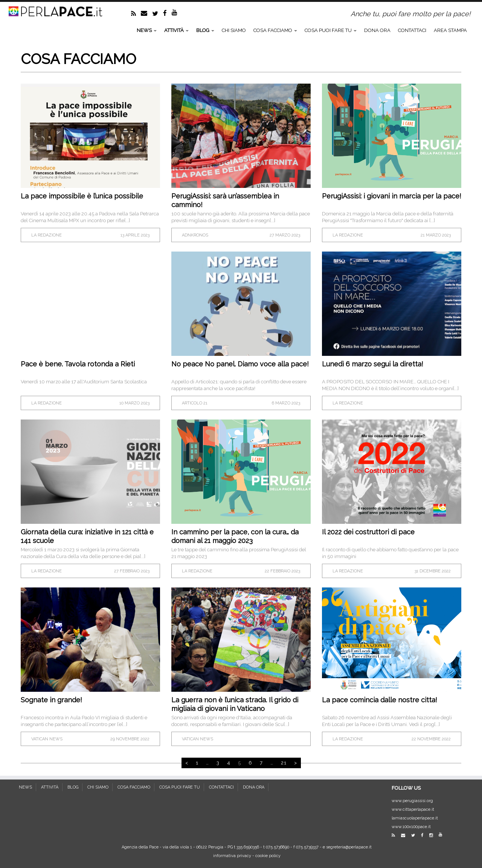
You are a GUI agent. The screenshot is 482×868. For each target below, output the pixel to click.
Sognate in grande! (51, 700)
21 (284, 763)
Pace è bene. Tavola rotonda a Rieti (78, 364)
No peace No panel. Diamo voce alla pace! (240, 364)
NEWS (147, 30)
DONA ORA (377, 30)
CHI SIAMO (234, 30)
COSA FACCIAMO (275, 30)
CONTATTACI (412, 30)
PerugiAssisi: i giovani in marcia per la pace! (392, 196)
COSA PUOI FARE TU (331, 30)
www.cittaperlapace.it (413, 809)
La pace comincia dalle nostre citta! (380, 700)
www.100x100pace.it (411, 827)
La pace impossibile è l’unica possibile (82, 196)
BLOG (205, 30)
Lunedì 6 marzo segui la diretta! (373, 364)
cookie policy (268, 856)
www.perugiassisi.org (412, 801)
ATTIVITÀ (176, 30)
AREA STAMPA (450, 30)
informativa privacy (232, 856)
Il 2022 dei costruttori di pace (368, 532)
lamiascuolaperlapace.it (415, 818)
